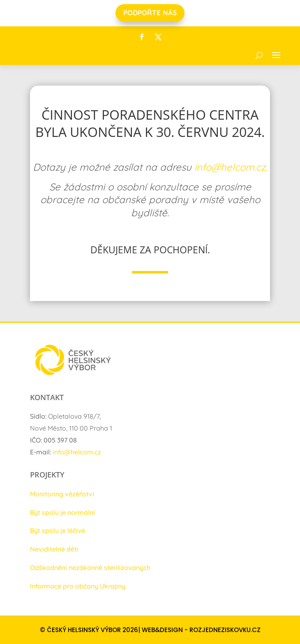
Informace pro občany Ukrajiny (78, 586)
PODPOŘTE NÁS (150, 13)
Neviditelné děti (54, 549)
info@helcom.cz (77, 452)
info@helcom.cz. (231, 167)
